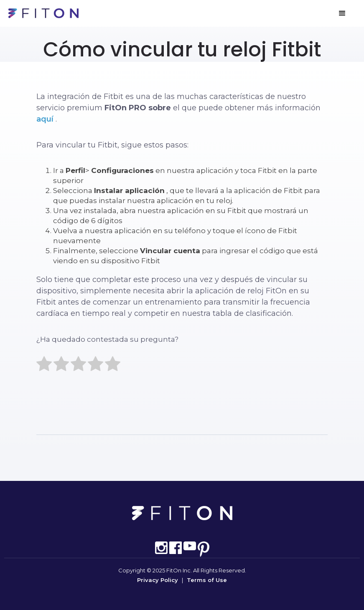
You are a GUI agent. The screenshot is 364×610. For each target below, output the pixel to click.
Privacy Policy (158, 580)
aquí (45, 119)
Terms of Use (207, 580)
